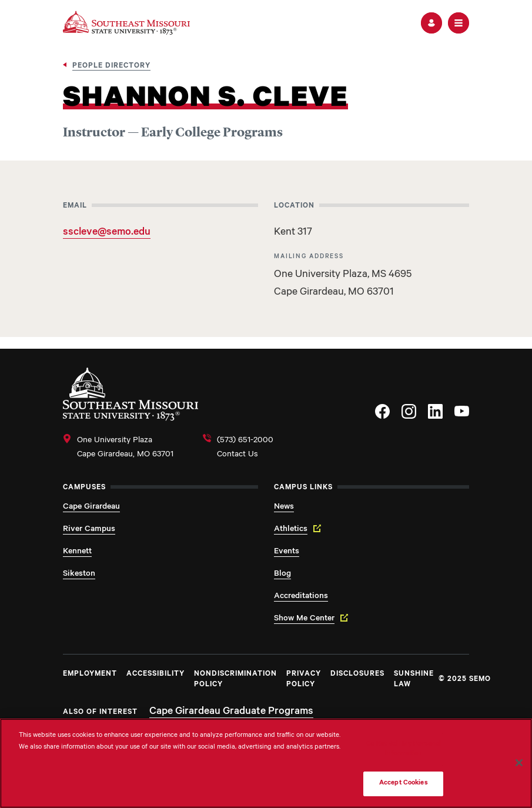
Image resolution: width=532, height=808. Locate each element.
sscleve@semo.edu (107, 233)
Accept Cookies (404, 784)
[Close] (519, 763)
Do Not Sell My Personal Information (403, 749)
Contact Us (237, 455)
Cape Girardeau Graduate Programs (231, 712)
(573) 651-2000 (245, 441)
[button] (431, 23)
